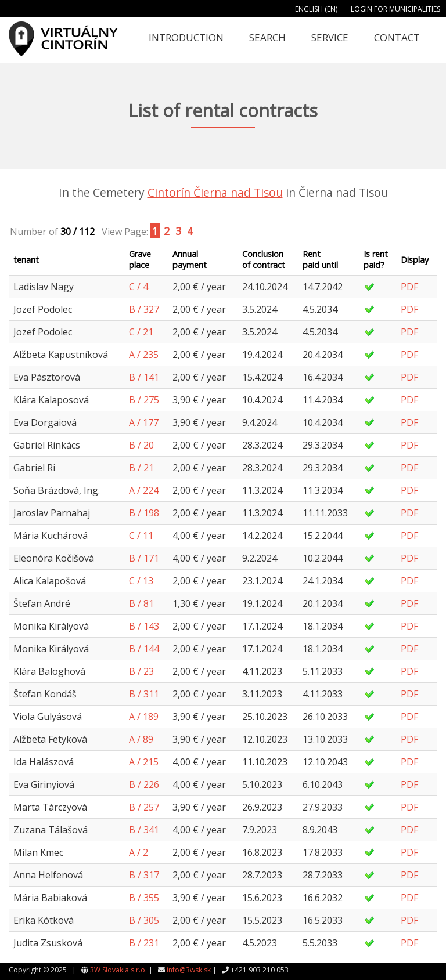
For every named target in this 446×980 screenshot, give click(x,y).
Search (267, 37)
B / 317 (144, 875)
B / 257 (144, 807)
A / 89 (141, 739)
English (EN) (316, 9)
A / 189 (144, 717)
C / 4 (139, 287)
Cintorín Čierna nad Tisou (215, 192)
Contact (397, 37)
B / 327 (144, 309)
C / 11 (141, 536)
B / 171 (144, 558)
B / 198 (144, 513)
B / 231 (144, 943)
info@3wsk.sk (189, 970)
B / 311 (144, 694)
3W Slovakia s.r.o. (118, 970)
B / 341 (144, 830)
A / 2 (139, 852)
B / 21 (141, 468)
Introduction (186, 37)
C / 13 (141, 581)
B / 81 (141, 603)
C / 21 (141, 332)
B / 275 (144, 400)
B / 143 (144, 626)
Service (330, 37)
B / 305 (144, 920)
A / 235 (144, 355)
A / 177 (144, 422)
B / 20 (141, 445)
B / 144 (144, 649)
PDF (409, 287)
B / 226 (144, 784)
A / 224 (144, 490)
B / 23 (141, 671)
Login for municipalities (395, 9)
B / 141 (144, 377)
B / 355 (144, 898)
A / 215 (144, 762)
